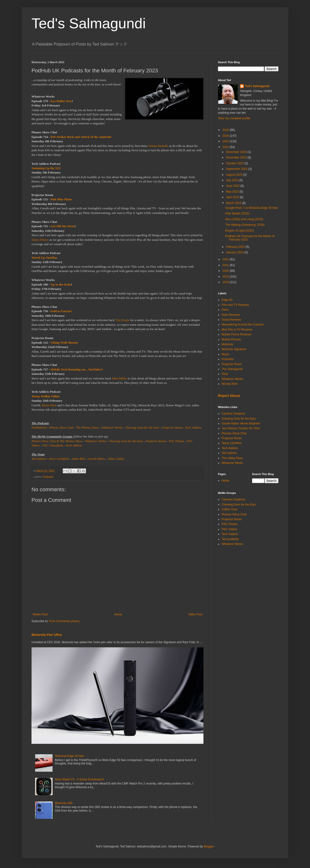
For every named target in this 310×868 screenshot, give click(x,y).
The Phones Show (87, 427)
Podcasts (48, 477)
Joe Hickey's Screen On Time (241, 428)
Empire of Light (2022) (240, 231)
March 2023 (234, 203)
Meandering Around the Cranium (243, 325)
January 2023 (235, 252)
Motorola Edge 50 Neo (70, 756)
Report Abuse (229, 396)
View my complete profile (234, 118)
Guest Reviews (231, 320)
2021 (226, 265)
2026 (226, 130)
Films (225, 310)
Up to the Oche (61, 284)
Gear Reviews (231, 315)
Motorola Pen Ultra (47, 635)
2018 (226, 282)
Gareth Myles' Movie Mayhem (241, 423)
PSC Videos (229, 529)
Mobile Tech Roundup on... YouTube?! (77, 369)
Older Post (195, 614)
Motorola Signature (234, 349)
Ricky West (49, 405)
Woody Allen (230, 384)
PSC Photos (176, 441)
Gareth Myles (96, 459)
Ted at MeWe (230, 539)
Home (118, 614)
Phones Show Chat (61, 427)
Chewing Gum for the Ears (142, 427)
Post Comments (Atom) (64, 621)
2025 (226, 136)
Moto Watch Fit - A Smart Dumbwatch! (80, 779)
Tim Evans (122, 320)
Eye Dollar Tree (61, 101)
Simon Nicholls (158, 146)
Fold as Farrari (61, 311)
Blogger (209, 846)
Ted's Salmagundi (89, 23)
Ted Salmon (39, 459)
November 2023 (237, 158)
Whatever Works (112, 427)
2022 (226, 259)
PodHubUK (39, 427)
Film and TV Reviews (235, 305)
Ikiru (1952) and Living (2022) (244, 219)
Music (225, 354)
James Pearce (40, 240)
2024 (226, 141)
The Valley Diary (232, 458)
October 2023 (235, 163)
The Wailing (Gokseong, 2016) (245, 225)
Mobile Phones (231, 340)
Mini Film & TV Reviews (237, 330)
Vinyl (225, 374)
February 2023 (236, 247)
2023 (226, 147)
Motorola (227, 344)
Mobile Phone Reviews (236, 334)
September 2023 (237, 169)
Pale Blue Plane (61, 199)
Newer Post (40, 614)
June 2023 (233, 186)
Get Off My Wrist (63, 226)
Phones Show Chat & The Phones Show (57, 441)
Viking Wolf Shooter (65, 343)
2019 (226, 277)
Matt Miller (119, 378)
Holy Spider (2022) (237, 213)
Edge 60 (227, 300)
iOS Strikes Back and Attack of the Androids (81, 137)
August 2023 (235, 175)
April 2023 (233, 197)
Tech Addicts (193, 427)
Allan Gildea (116, 459)
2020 (226, 271)
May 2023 (233, 192)
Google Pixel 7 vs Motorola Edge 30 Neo (252, 208)
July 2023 (233, 180)
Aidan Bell (78, 459)
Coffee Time (229, 509)
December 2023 (237, 152)
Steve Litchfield (59, 459)
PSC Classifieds (53, 445)
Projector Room (172, 427)
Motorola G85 (64, 803)
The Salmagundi (232, 369)
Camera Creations (233, 414)
